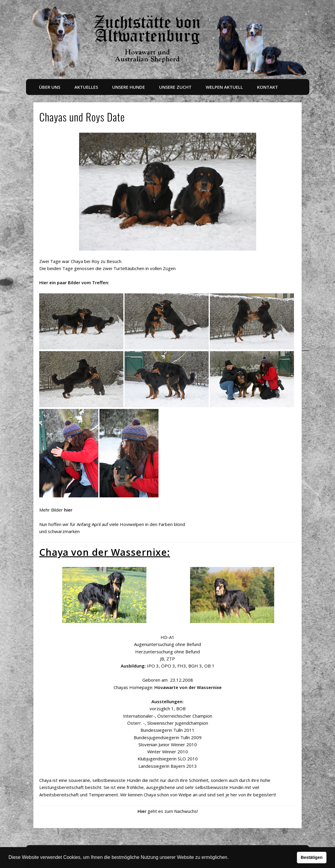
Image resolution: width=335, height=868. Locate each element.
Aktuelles (86, 87)
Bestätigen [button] (312, 857)
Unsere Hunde (129, 87)
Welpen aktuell (224, 87)
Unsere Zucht (175, 87)
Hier (142, 811)
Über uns (50, 87)
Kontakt (268, 87)
